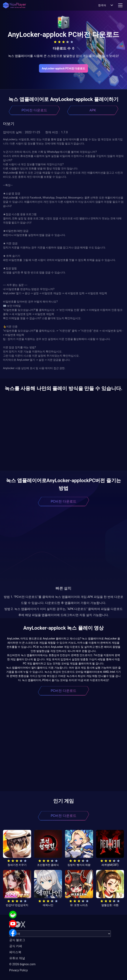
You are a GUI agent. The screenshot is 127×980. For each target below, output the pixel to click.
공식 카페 (16, 946)
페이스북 (15, 952)
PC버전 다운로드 (34, 110)
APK (93, 110)
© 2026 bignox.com (22, 964)
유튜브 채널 (17, 958)
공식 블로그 (17, 940)
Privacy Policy (19, 970)
